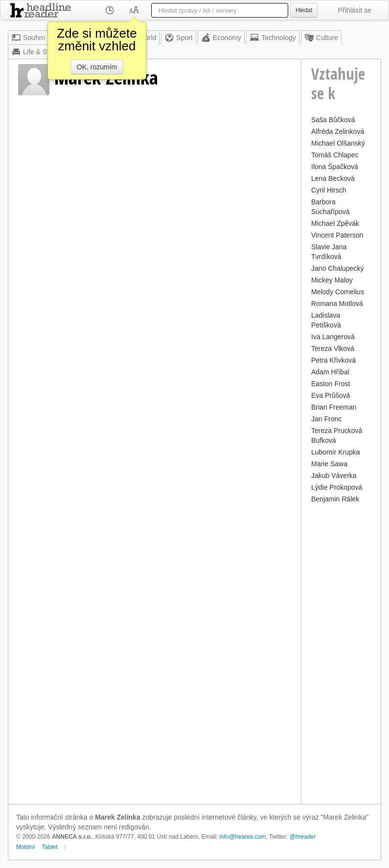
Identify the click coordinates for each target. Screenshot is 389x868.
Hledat (304, 10)
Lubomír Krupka (336, 452)
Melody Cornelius (338, 292)
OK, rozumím (97, 67)
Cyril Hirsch (329, 190)
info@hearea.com (242, 837)
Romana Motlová (337, 304)
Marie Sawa (329, 464)
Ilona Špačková (335, 167)
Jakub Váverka (334, 476)
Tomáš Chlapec (335, 155)
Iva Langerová (333, 337)
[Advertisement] (341, 652)
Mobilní (26, 847)
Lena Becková (333, 178)
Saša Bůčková (333, 120)
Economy (221, 38)
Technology (273, 38)
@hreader (303, 837)
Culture (321, 38)
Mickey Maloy (332, 280)
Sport (178, 38)
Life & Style (34, 52)
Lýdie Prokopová (337, 487)
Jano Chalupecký (337, 268)
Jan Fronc (326, 419)
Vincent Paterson (337, 235)
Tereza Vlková (333, 348)
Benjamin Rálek (335, 499)
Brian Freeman (334, 407)
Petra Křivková (333, 360)
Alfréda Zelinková (338, 131)
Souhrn (28, 38)
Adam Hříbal (330, 372)
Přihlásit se (355, 10)
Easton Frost (331, 384)
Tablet (50, 847)
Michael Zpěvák (335, 223)
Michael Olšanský (338, 143)
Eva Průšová (331, 395)
